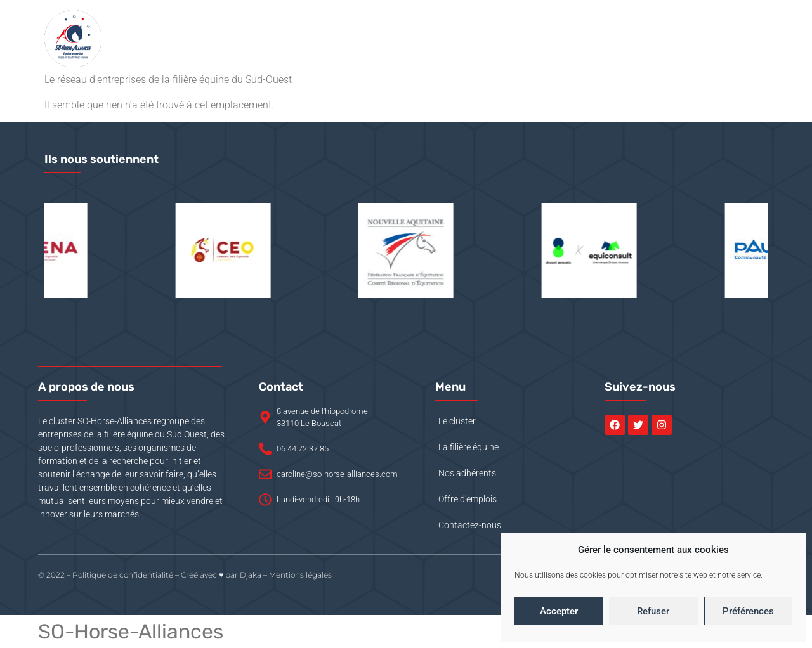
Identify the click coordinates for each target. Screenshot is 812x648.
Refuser (653, 611)
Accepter (559, 611)
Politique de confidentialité (123, 575)
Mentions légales (300, 575)
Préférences (748, 611)
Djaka (251, 575)
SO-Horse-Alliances (131, 632)
